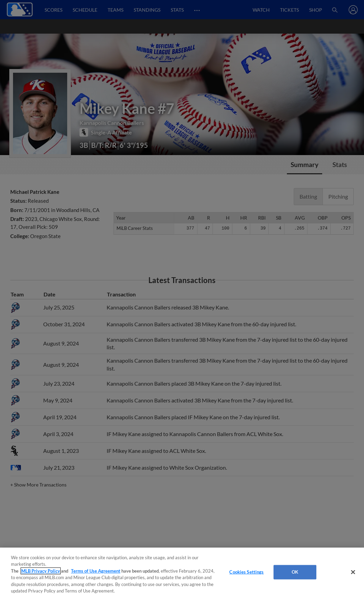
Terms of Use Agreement (96, 571)
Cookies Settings (246, 572)
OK (295, 572)
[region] (182, 573)
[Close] (353, 572)
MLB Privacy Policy (41, 571)
